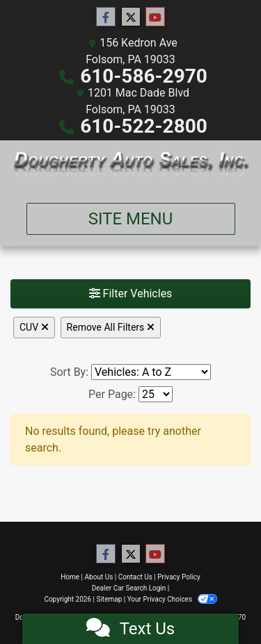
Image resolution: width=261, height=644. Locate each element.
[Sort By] (151, 372)
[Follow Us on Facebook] (106, 17)
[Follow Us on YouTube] (155, 17)
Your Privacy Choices (172, 599)
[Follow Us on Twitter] (131, 17)
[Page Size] (156, 394)
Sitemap (109, 599)
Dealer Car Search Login (129, 588)
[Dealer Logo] (130, 166)
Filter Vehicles (131, 294)
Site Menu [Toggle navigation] (131, 219)
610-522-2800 (144, 126)
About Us (99, 577)
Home (70, 577)
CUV (34, 327)
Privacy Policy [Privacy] (179, 577)
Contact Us (135, 577)
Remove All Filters (111, 327)
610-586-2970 (144, 76)
